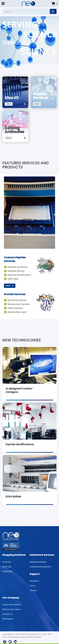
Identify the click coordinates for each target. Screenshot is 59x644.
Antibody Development (41, 567)
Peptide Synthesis (38, 562)
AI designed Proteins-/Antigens (19, 390)
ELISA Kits (7, 567)
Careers (33, 590)
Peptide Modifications (20, 444)
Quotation (34, 581)
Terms (33, 586)
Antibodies (7, 571)
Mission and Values (11, 609)
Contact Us (8, 614)
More (10, 285)
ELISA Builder (13, 497)
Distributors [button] (8, 619)
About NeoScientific (12, 605)
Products (7, 562)
